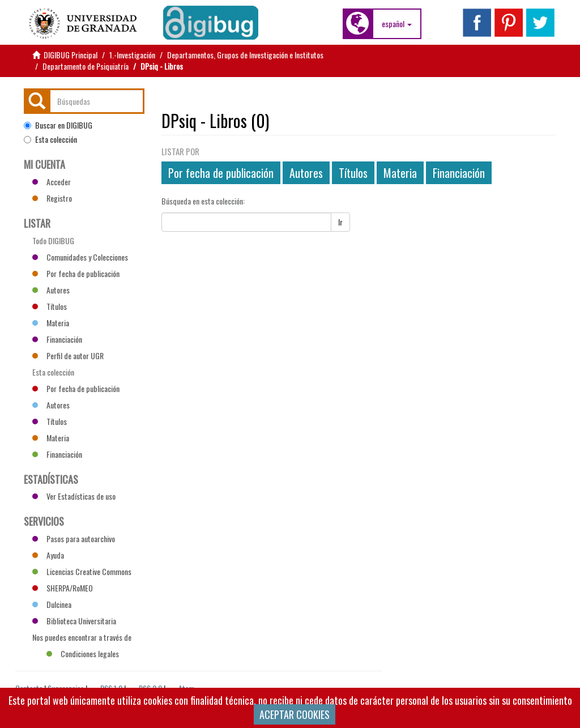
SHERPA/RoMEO (63, 588)
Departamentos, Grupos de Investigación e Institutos (245, 55)
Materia (400, 173)
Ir (340, 222)
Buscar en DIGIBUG (58, 125)
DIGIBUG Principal (71, 55)
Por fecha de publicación (221, 173)
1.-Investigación (132, 55)
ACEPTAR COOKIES (295, 714)
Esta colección (50, 139)
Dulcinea (52, 604)
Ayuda (48, 555)
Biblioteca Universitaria (74, 621)
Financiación (459, 173)
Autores (306, 173)
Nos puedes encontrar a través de (82, 638)
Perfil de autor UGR (68, 356)
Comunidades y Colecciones (80, 257)
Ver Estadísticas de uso (74, 496)
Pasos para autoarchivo (74, 538)
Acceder (52, 182)
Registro (52, 198)
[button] (397, 24)
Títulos (353, 173)
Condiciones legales (83, 654)
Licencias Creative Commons (82, 571)
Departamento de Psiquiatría (86, 66)
